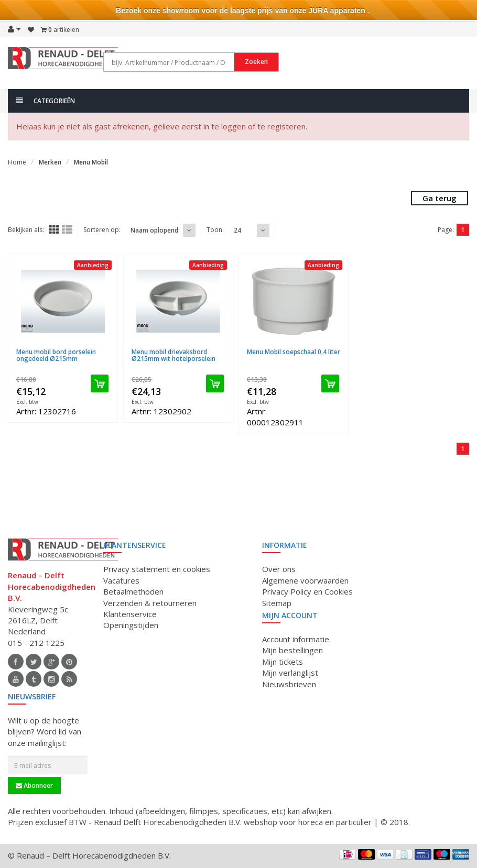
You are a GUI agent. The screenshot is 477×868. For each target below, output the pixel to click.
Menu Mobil (91, 162)
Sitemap (277, 603)
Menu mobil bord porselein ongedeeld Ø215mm (56, 355)
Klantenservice (130, 614)
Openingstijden (131, 625)
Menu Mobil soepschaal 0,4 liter (294, 352)
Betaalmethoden (133, 591)
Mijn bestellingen (292, 650)
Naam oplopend (154, 230)
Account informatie (296, 639)
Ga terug (440, 198)
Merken (50, 162)
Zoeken (256, 62)
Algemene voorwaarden (305, 580)
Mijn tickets (283, 662)
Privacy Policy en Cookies (307, 591)
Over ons (279, 569)
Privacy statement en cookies (157, 569)
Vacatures (121, 580)
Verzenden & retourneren (150, 603)
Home (17, 162)
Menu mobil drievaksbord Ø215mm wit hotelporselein (174, 355)
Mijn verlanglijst (290, 673)
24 (237, 230)
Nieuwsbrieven (289, 684)
